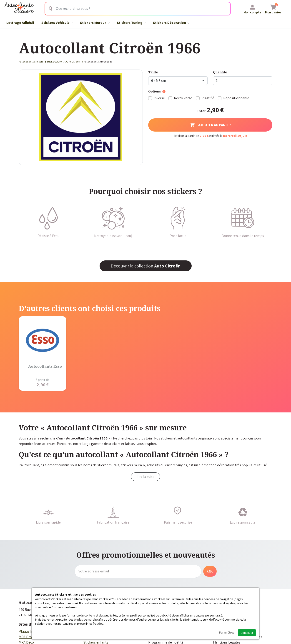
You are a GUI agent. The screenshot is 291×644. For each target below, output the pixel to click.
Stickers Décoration (171, 23)
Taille (153, 72)
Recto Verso (183, 98)
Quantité (220, 72)
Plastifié (208, 98)
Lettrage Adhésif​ (20, 23)
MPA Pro (25, 637)
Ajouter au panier (210, 125)
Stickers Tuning (131, 23)
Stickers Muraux (95, 23)
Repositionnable (236, 98)
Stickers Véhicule (57, 23)
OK (210, 571)
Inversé (159, 98)
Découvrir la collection (146, 266)
